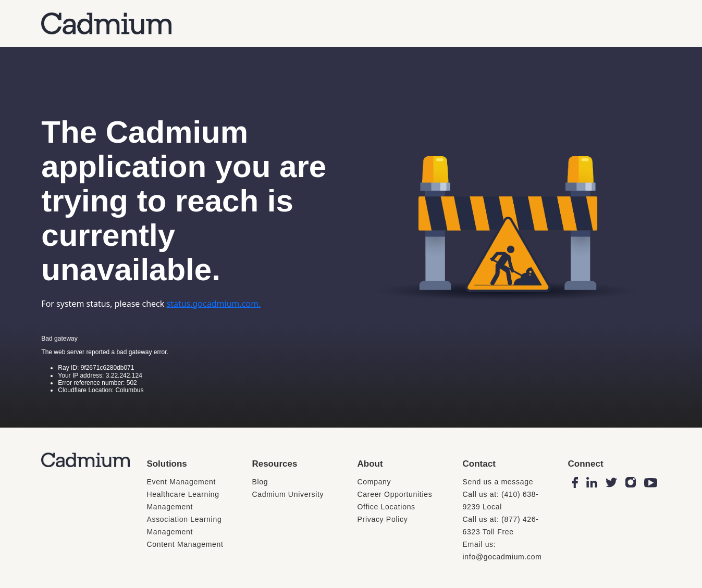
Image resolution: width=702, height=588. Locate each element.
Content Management (185, 544)
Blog (260, 482)
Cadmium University (288, 494)
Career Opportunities (395, 494)
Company (374, 482)
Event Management (181, 482)
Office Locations (386, 507)
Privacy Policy (382, 519)
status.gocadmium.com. (214, 304)
